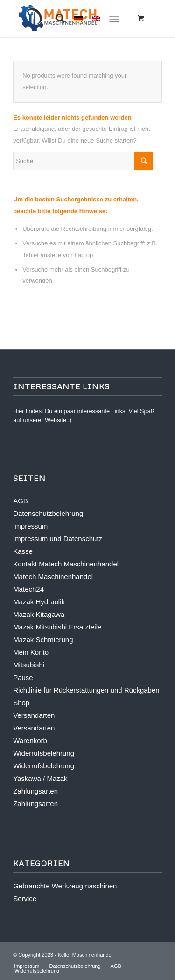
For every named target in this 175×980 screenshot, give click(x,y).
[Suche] (56, 19)
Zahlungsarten (35, 791)
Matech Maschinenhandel (53, 576)
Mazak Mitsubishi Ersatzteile (57, 627)
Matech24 (28, 589)
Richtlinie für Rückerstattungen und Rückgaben (86, 690)
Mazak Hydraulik (39, 602)
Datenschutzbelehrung (48, 513)
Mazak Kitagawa (39, 614)
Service (25, 898)
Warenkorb (30, 740)
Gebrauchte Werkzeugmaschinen (65, 886)
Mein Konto (31, 652)
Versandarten (34, 715)
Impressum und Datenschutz (58, 539)
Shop (21, 703)
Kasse (23, 551)
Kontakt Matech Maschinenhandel (66, 564)
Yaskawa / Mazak (40, 778)
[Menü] (114, 19)
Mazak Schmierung (43, 640)
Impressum (30, 526)
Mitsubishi (29, 665)
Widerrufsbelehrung (44, 753)
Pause (23, 677)
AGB (21, 501)
